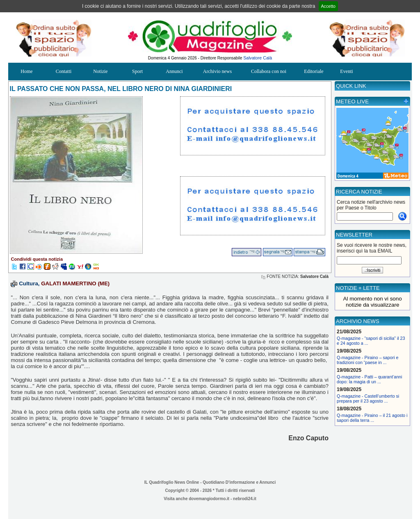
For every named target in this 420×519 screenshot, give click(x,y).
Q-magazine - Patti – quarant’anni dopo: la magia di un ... (369, 379)
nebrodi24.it (245, 499)
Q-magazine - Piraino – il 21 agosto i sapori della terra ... (372, 418)
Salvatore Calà (258, 58)
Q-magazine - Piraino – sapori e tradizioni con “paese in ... (367, 360)
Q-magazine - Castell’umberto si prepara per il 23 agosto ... (368, 398)
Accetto (329, 6)
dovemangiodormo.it (209, 499)
